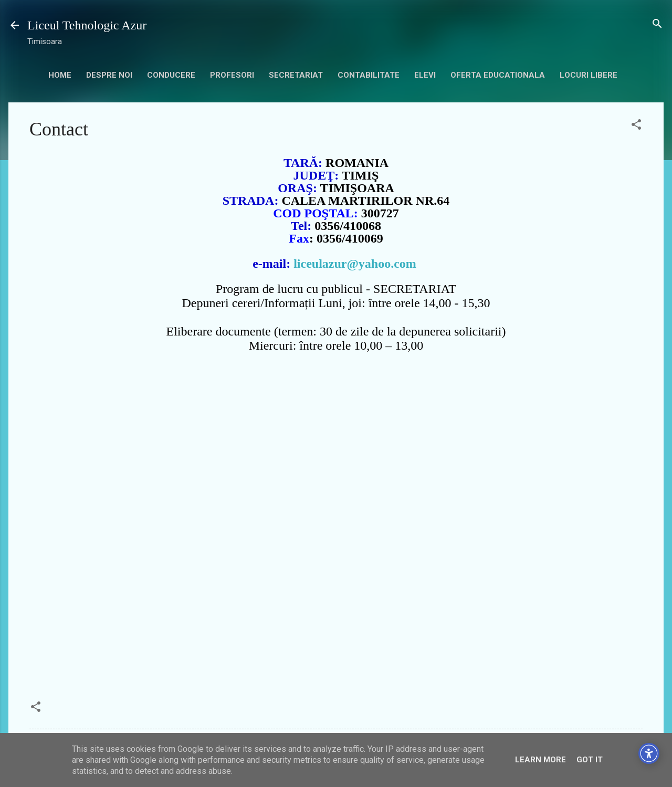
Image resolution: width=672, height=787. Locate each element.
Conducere (171, 75)
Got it (590, 760)
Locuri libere (589, 75)
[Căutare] (657, 24)
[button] (636, 125)
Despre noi (109, 75)
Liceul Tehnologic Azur (87, 25)
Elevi (425, 75)
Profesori (232, 75)
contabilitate (369, 75)
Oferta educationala (498, 75)
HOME (60, 75)
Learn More (540, 760)
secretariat (296, 75)
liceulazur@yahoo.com (355, 264)
